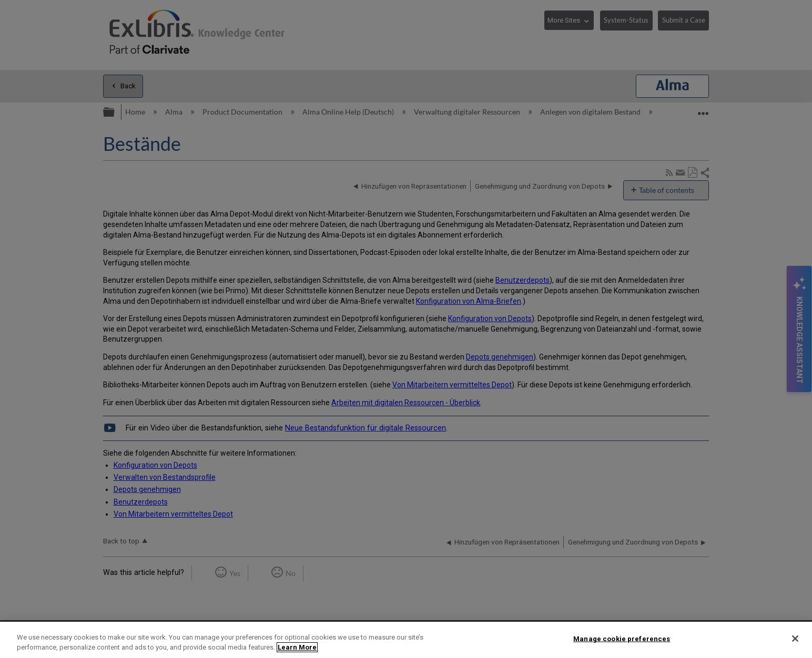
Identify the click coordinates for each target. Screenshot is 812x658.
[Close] (795, 639)
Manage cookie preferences (622, 639)
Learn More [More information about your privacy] (297, 647)
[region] (406, 640)
